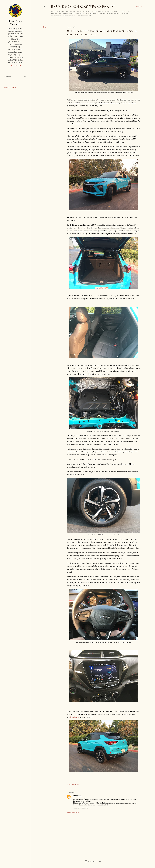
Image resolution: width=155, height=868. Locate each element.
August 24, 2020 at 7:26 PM (82, 808)
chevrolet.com (74, 717)
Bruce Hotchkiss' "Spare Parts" (83, 6)
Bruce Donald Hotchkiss (15, 23)
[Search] (139, 6)
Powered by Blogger (93, 861)
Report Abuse (10, 88)
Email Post (75, 784)
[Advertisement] (104, 834)
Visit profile (15, 66)
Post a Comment (73, 813)
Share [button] (45, 27)
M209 (76, 796)
